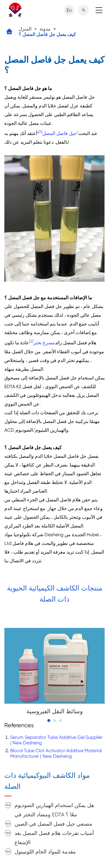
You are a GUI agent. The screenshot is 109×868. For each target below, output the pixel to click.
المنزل (25, 29)
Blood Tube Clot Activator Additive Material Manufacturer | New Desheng (56, 753)
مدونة (45, 29)
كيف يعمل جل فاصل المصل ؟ (47, 34)
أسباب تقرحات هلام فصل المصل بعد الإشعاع (54, 838)
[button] (49, 721)
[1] (41, 132)
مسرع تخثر (44, 343)
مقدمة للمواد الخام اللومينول (45, 852)
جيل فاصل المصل (60, 133)
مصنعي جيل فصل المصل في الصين (53, 824)
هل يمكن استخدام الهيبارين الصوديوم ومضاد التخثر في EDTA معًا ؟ (54, 810)
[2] (31, 341)
